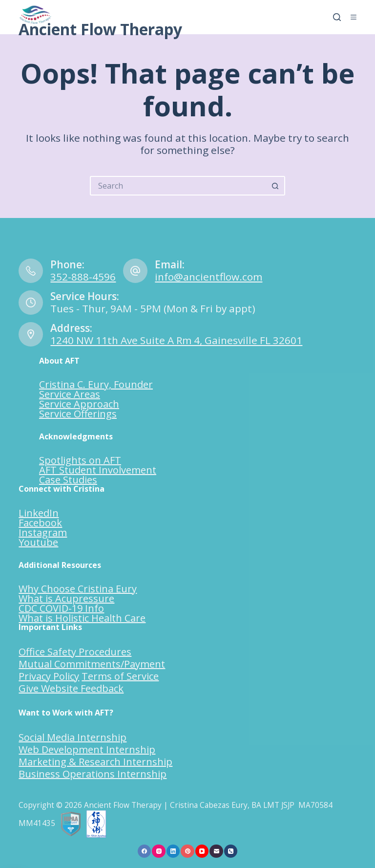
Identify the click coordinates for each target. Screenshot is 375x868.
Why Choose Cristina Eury (78, 589)
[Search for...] (178, 186)
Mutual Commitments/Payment (92, 664)
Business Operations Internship (93, 774)
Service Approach (79, 404)
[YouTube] (202, 851)
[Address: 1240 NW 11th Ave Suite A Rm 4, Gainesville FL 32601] (31, 334)
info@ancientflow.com (208, 277)
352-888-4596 (83, 277)
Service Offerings (78, 414)
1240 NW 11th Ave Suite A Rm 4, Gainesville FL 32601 (176, 340)
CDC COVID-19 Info (61, 608)
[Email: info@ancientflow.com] (135, 271)
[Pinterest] (187, 851)
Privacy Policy (49, 676)
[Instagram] (159, 851)
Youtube (38, 542)
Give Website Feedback (71, 688)
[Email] (216, 851)
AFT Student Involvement (98, 470)
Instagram (43, 532)
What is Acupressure (66, 598)
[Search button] (275, 186)
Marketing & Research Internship (95, 762)
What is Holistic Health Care (82, 618)
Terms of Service (120, 676)
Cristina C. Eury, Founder (96, 384)
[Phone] (231, 851)
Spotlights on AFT (80, 460)
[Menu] (354, 17)
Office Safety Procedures (75, 652)
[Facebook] (145, 851)
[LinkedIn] (173, 851)
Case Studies (68, 480)
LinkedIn (39, 513)
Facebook (40, 523)
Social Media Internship (73, 737)
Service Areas (70, 394)
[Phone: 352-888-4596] (31, 271)
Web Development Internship (87, 749)
